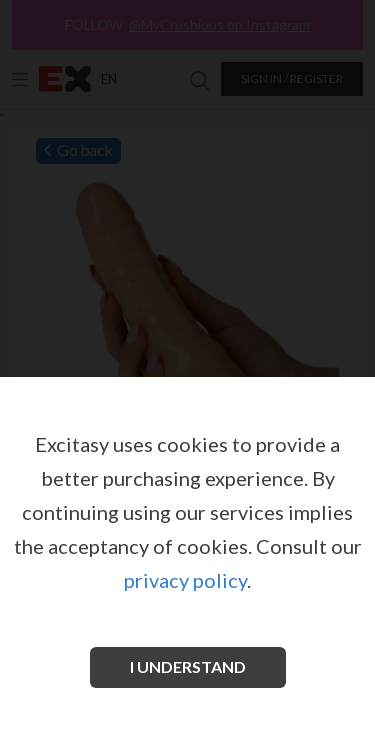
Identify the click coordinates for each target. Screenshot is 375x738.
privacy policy (185, 580)
